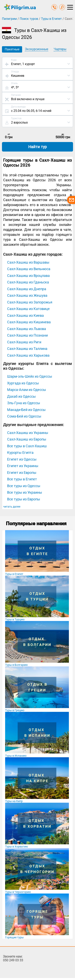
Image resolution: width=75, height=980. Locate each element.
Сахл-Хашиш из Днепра (27, 289)
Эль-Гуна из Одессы (24, 403)
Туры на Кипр (14, 801)
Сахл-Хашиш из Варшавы (28, 262)
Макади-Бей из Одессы (26, 410)
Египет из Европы (22, 473)
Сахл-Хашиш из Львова (27, 329)
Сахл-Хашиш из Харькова (28, 355)
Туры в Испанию (16, 756)
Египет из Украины (23, 466)
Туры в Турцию (15, 619)
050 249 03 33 (13, 960)
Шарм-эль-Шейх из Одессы (30, 376)
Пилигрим (9, 19)
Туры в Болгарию (16, 665)
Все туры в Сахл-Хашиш (27, 446)
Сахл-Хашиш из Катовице (28, 309)
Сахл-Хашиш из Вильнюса (29, 269)
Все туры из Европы (24, 499)
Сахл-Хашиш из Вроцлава (28, 276)
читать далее (12, 507)
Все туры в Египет (22, 479)
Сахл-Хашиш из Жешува (27, 295)
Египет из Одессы (22, 459)
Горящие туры (14, 937)
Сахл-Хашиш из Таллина (27, 349)
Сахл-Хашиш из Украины (28, 433)
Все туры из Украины (25, 492)
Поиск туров (29, 19)
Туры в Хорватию (16, 847)
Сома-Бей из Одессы (24, 416)
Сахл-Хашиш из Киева (25, 315)
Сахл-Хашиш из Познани (27, 335)
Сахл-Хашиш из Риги (24, 342)
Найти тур (37, 147)
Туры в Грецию (15, 710)
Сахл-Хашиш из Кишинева (29, 322)
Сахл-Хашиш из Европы (27, 439)
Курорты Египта (20, 453)
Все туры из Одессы (24, 486)
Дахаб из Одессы (21, 396)
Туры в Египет (51, 19)
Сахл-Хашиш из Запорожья (30, 302)
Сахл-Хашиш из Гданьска (28, 282)
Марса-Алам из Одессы (27, 390)
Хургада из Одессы (23, 383)
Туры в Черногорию (18, 892)
